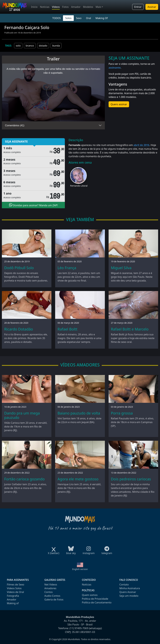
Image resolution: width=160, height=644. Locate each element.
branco (30, 46)
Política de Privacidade (95, 599)
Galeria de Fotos (54, 600)
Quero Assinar (128, 592)
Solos (68, 18)
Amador (76, 7)
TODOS (57, 18)
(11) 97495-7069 (79, 628)
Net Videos (51, 585)
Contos (49, 592)
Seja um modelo (129, 596)
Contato (124, 585)
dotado (43, 46)
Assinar (152, 7)
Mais (98, 7)
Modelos (88, 7)
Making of (13, 603)
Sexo (79, 18)
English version (80, 569)
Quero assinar (119, 104)
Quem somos (90, 595)
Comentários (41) (15, 125)
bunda (56, 46)
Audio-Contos (52, 596)
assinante (115, 68)
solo (18, 46)
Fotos (65, 7)
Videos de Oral (15, 592)
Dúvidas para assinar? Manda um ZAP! (33, 205)
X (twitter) (54, 552)
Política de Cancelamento (97, 602)
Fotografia (13, 596)
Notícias (45, 7)
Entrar (138, 7)
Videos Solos (14, 588)
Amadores (50, 588)
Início (34, 7)
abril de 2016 (141, 145)
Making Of (102, 18)
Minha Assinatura (130, 588)
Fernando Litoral (79, 186)
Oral (88, 18)
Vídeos (56, 7)
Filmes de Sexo (16, 585)
